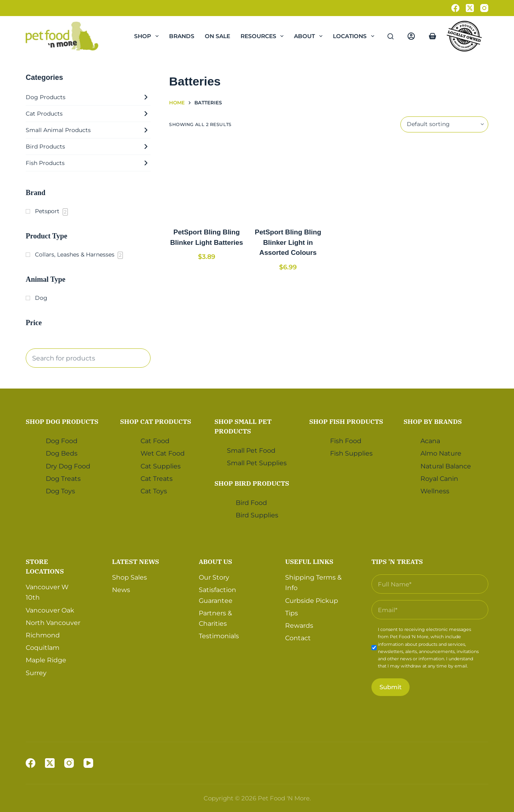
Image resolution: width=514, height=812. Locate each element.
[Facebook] (455, 8)
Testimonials (219, 636)
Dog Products (88, 97)
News (121, 589)
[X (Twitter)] (470, 8)
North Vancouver (53, 622)
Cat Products (88, 114)
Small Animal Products (88, 130)
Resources (264, 36)
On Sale (217, 36)
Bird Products (88, 147)
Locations (355, 36)
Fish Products (88, 163)
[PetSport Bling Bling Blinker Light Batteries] (207, 180)
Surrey (36, 672)
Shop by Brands (433, 421)
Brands (182, 36)
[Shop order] (444, 124)
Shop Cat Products (156, 421)
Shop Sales (130, 577)
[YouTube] (88, 763)
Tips (292, 612)
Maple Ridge (46, 660)
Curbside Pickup (312, 600)
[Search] (391, 36)
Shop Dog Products (62, 421)
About (310, 36)
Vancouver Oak (50, 610)
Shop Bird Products (252, 482)
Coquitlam (43, 647)
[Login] (411, 36)
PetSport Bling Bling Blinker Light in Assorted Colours (288, 242)
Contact (298, 638)
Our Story (214, 577)
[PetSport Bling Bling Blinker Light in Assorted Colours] (288, 180)
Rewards (299, 625)
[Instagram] (484, 8)
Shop (148, 36)
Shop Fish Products (346, 421)
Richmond (43, 634)
